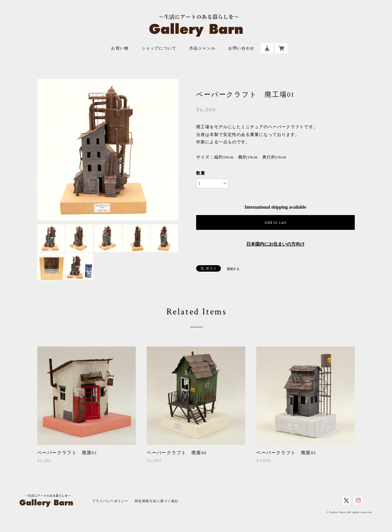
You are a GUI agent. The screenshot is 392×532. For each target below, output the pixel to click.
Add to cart (275, 222)
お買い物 (120, 48)
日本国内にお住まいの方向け (275, 244)
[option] (108, 150)
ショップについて (159, 48)
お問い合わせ (241, 48)
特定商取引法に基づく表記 (157, 501)
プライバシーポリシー (110, 501)
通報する (233, 269)
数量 (201, 173)
